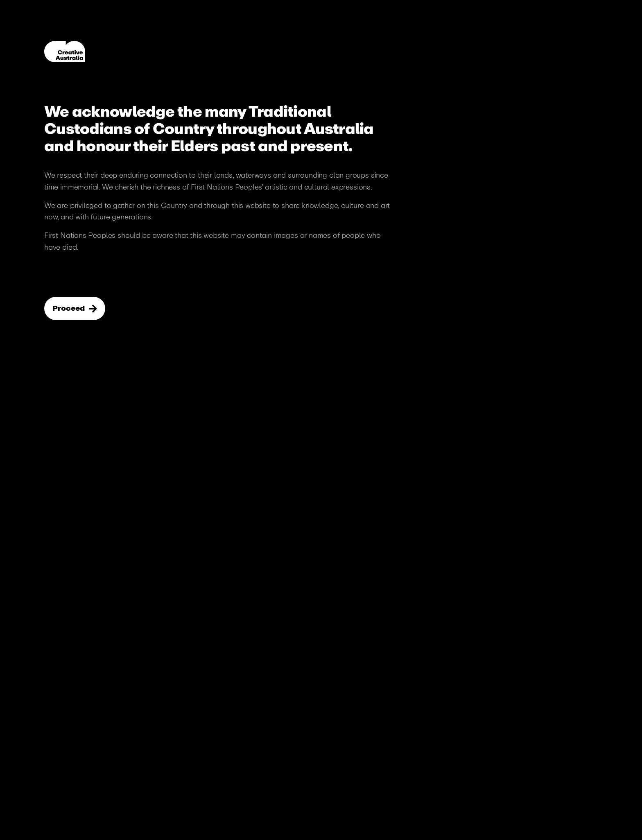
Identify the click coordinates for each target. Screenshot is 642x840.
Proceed (69, 308)
